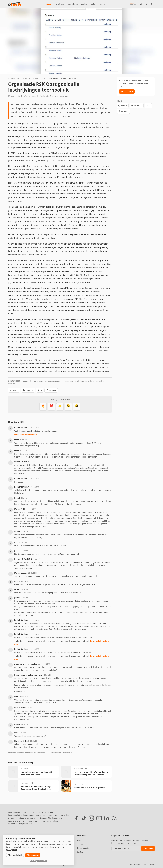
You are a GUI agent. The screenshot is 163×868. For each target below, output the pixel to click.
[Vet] (43, 407)
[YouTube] (99, 818)
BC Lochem (13, 123)
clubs (93, 4)
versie (145, 865)
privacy (129, 865)
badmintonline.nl (14, 78)
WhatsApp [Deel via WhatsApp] (28, 390)
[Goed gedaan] (60, 407)
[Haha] (77, 407)
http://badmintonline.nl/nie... (26, 435)
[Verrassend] (68, 407)
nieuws (49, 4)
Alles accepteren (33, 855)
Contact (80, 852)
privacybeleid (12, 850)
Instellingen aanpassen (39, 861)
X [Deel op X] (40, 390)
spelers (84, 4)
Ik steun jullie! (127, 91)
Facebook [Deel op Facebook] (51, 390)
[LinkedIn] (107, 818)
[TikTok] (84, 818)
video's (102, 4)
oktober (36, 78)
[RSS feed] (114, 818)
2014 (30, 78)
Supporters (82, 844)
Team (79, 840)
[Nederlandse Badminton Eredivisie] (133, 4)
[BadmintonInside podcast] (141, 4)
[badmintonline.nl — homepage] (14, 4)
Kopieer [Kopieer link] (14, 390)
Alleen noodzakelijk (15, 855)
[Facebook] (76, 818)
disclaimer (137, 865)
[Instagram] (91, 818)
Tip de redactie (83, 848)
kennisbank (73, 4)
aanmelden (148, 848)
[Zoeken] (152, 4)
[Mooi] (51, 407)
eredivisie (60, 4)
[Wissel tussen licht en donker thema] (147, 4)
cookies (152, 865)
